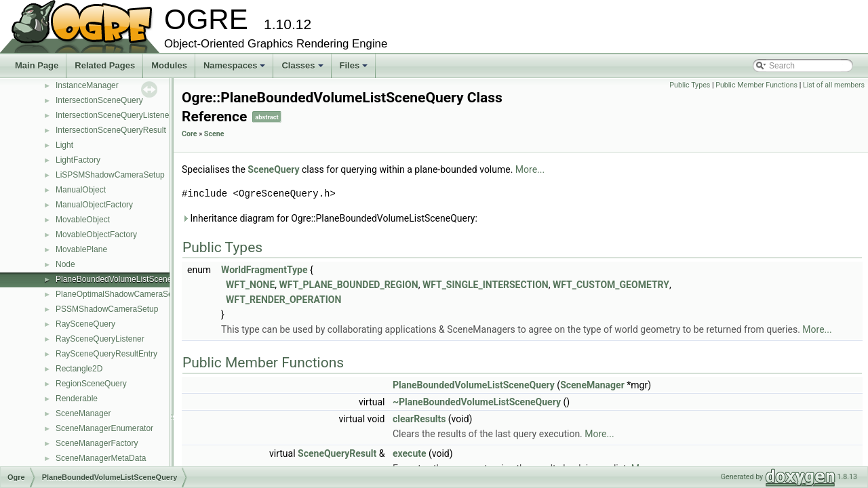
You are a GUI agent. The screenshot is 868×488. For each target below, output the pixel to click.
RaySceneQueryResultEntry (106, 354)
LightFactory (78, 160)
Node (65, 264)
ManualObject (81, 190)
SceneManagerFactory (97, 443)
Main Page (37, 65)
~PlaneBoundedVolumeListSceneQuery (477, 402)
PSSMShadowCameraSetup (107, 309)
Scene (214, 134)
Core (190, 134)
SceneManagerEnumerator (104, 428)
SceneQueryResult (337, 453)
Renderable (77, 399)
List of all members (834, 85)
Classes (303, 69)
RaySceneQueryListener (100, 339)
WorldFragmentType (264, 270)
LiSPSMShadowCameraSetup (110, 175)
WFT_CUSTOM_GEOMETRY (611, 285)
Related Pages (105, 65)
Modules (169, 65)
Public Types (690, 85)
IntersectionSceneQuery (99, 100)
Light (64, 145)
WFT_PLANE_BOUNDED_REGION (349, 285)
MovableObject (83, 220)
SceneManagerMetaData (101, 458)
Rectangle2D (79, 369)
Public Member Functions (756, 85)
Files (355, 69)
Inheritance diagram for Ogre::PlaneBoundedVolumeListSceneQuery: (330, 218)
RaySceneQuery (85, 324)
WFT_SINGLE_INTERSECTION (486, 285)
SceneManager (83, 413)
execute (410, 453)
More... (530, 169)
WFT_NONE (250, 285)
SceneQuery (273, 169)
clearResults (419, 419)
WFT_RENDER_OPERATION (283, 300)
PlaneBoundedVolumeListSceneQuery (125, 279)
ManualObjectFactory (94, 205)
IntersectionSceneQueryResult (111, 130)
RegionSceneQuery (91, 384)
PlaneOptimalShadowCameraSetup (120, 294)
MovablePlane (81, 249)
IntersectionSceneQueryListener (114, 115)
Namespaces (236, 69)
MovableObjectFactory (96, 235)
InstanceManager (87, 85)
